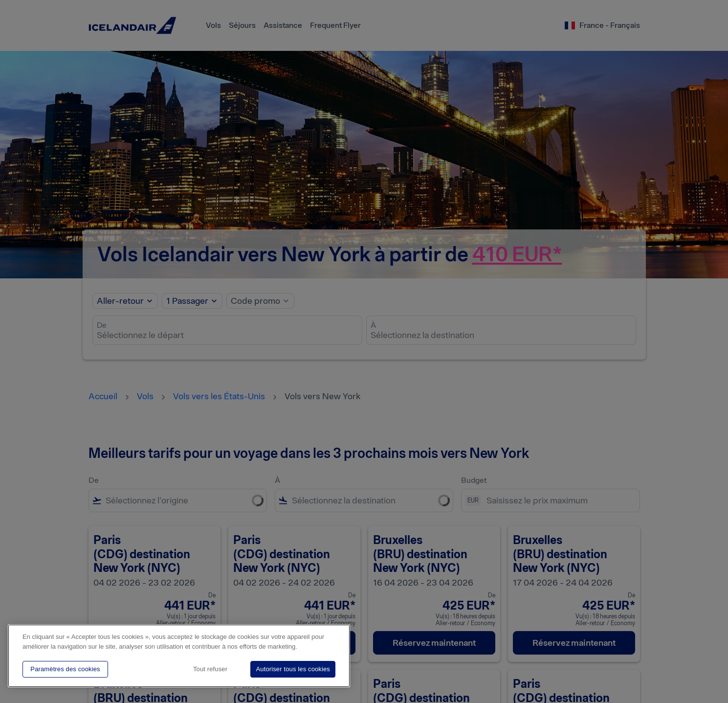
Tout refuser (210, 669)
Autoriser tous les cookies (293, 669)
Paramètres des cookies (65, 669)
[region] (179, 656)
